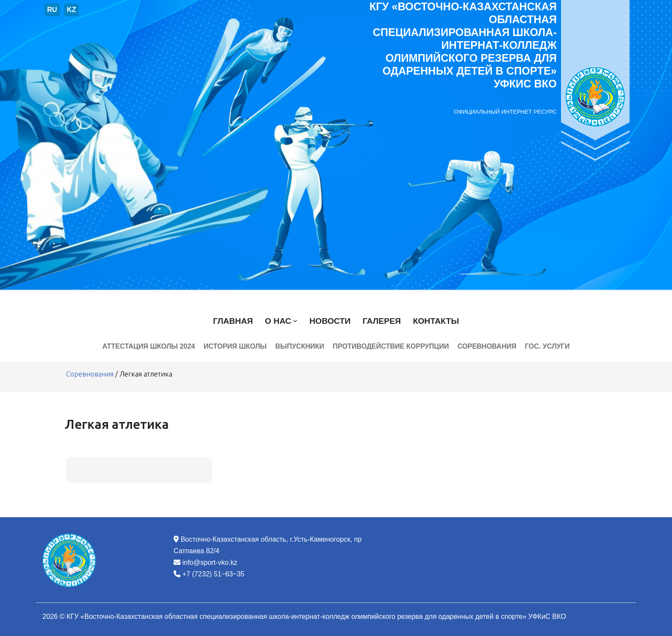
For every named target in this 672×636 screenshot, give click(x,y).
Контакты (436, 321)
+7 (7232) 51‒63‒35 (213, 574)
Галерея (382, 321)
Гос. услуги (547, 346)
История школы (235, 346)
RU (52, 10)
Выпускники (300, 346)
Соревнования (487, 346)
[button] (295, 321)
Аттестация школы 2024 (148, 346)
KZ (71, 10)
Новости (330, 321)
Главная (233, 321)
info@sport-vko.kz (210, 562)
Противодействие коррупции (391, 346)
